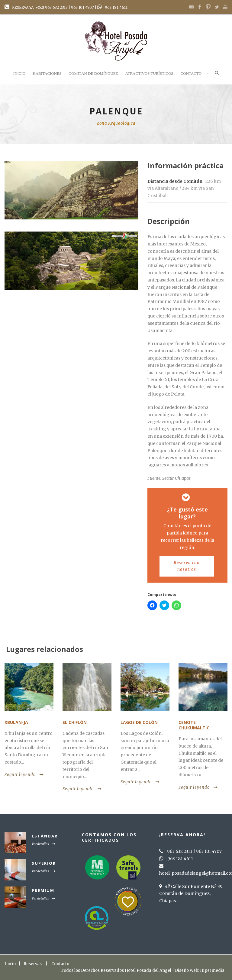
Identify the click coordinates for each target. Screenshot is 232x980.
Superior (44, 863)
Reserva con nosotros (187, 566)
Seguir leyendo (24, 775)
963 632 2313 (56, 7)
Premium (43, 890)
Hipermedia (212, 970)
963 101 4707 (82, 7)
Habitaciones (47, 73)
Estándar (45, 836)
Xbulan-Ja (16, 722)
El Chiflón (75, 722)
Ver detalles (43, 844)
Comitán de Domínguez (93, 73)
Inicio (19, 73)
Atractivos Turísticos (149, 73)
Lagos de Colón (139, 722)
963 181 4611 (116, 7)
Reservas (33, 964)
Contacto (191, 73)
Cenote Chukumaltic (194, 725)
